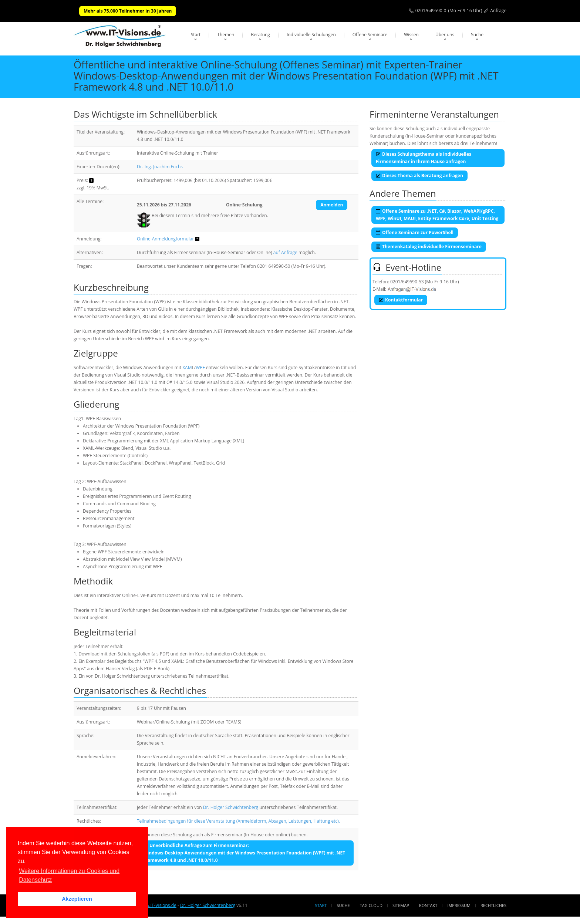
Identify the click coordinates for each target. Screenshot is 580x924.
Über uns (445, 35)
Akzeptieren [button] (77, 899)
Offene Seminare (370, 35)
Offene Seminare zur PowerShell (415, 232)
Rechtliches (493, 905)
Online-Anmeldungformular (165, 239)
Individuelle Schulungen (311, 35)
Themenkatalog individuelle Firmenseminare (429, 247)
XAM (187, 367)
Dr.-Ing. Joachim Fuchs (160, 167)
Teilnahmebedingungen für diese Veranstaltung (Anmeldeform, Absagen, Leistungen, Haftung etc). (238, 821)
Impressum (459, 905)
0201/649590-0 (431, 11)
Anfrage (498, 11)
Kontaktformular (401, 300)
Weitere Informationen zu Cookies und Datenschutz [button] (69, 875)
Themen (226, 35)
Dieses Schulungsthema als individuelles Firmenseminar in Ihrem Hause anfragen (424, 158)
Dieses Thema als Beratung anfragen (419, 176)
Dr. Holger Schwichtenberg (231, 807)
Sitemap (401, 905)
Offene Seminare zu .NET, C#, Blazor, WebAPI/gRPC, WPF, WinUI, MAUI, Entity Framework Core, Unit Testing (437, 215)
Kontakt (428, 905)
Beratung (260, 35)
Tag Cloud (371, 905)
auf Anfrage (285, 252)
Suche (477, 35)
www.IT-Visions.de (157, 905)
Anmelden (332, 205)
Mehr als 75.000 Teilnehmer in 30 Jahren (128, 11)
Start (196, 35)
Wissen (411, 35)
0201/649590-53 (407, 282)
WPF (200, 367)
